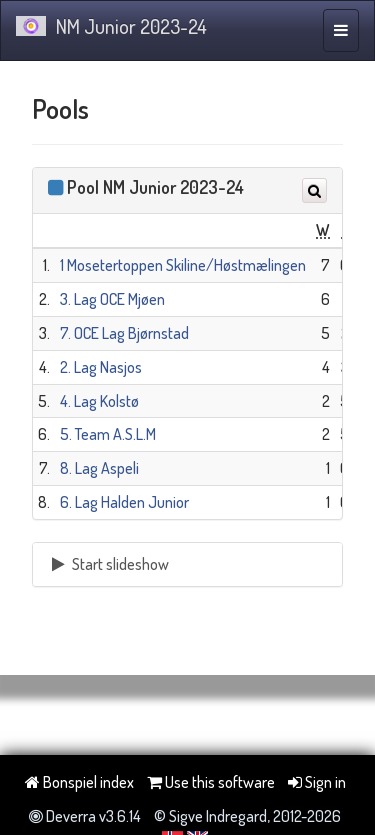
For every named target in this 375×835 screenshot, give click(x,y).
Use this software (211, 782)
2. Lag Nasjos (101, 367)
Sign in (317, 782)
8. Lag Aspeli (99, 468)
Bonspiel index (79, 782)
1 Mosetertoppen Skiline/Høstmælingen (183, 265)
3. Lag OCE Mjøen (112, 299)
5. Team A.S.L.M (108, 434)
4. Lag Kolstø (99, 401)
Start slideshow (108, 564)
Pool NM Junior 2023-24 (155, 187)
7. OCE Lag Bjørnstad (124, 333)
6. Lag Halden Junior (124, 502)
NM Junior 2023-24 (111, 26)
